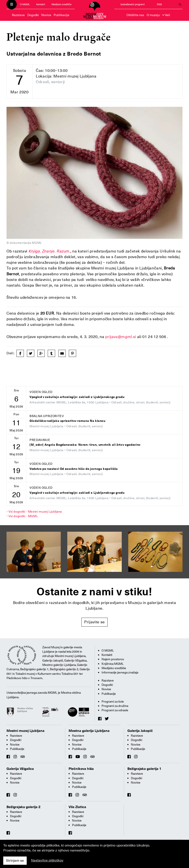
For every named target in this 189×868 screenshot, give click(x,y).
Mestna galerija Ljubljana (89, 731)
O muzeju (153, 15)
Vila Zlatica (77, 807)
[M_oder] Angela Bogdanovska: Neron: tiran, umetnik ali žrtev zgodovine (85, 445)
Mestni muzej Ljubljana (25, 731)
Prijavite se (94, 622)
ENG (159, 4)
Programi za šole (113, 701)
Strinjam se (15, 861)
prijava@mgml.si (120, 337)
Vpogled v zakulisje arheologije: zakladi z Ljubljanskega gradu (77, 397)
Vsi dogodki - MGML (23, 516)
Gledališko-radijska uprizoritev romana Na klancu (67, 421)
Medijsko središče (61, 4)
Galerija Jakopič (140, 731)
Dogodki (33, 15)
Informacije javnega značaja (120, 672)
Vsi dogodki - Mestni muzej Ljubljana (35, 512)
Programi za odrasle (115, 710)
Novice (46, 15)
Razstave (18, 15)
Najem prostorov (113, 659)
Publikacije (61, 15)
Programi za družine (115, 706)
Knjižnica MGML (113, 664)
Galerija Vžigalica (20, 769)
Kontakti (41, 4)
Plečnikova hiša (81, 769)
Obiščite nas (135, 15)
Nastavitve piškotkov (47, 860)
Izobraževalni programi (133, 4)
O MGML (25, 4)
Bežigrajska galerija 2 (24, 807)
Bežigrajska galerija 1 (144, 769)
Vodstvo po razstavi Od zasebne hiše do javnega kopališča (74, 469)
